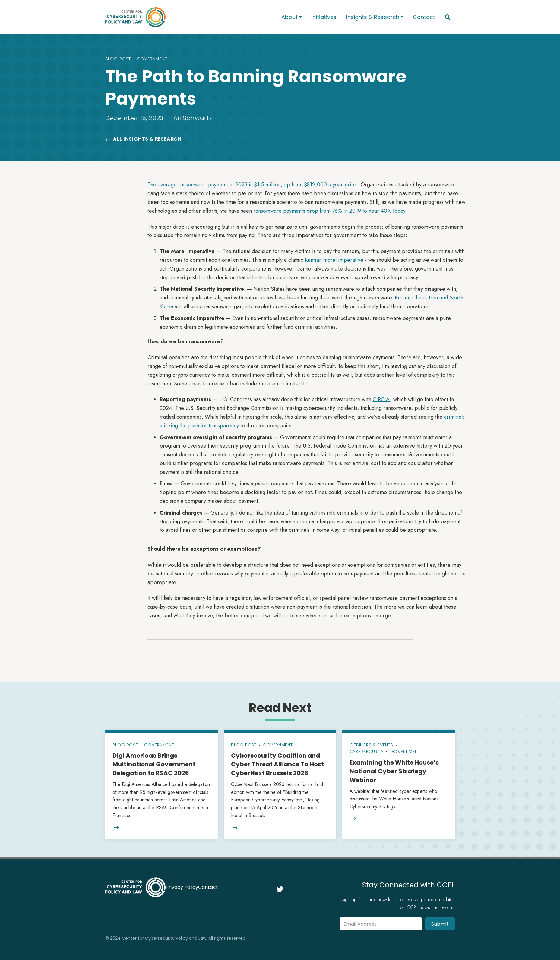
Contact (424, 17)
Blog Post (118, 59)
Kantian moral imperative (334, 260)
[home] (185, 17)
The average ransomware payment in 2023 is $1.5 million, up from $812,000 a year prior (252, 185)
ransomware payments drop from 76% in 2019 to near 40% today (329, 211)
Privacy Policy (182, 887)
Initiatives (324, 17)
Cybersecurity (366, 752)
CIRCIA (381, 399)
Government (152, 59)
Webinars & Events (371, 745)
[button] (291, 17)
